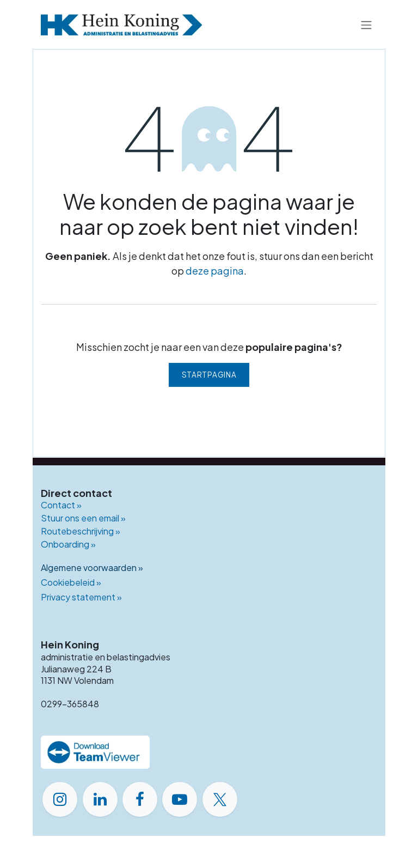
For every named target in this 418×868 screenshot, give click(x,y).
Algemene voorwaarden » (92, 567)
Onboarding (68, 544)
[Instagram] (60, 799)
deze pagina (215, 271)
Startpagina (209, 375)
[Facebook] (140, 799)
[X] (220, 799)
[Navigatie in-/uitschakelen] (366, 25)
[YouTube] (180, 799)
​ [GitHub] (241, 800)
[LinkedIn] (100, 799)
